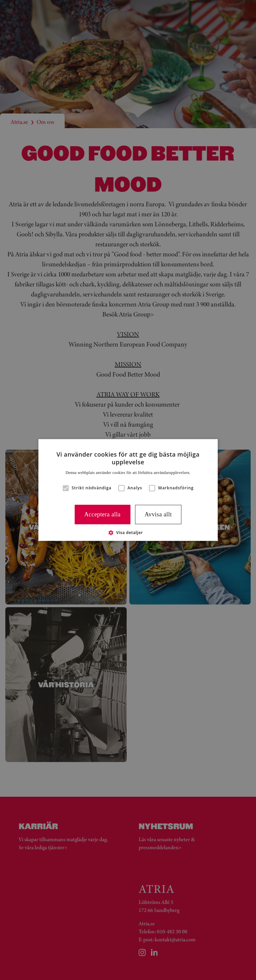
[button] (66, 488)
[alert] (128, 490)
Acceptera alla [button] (102, 514)
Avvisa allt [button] (158, 514)
